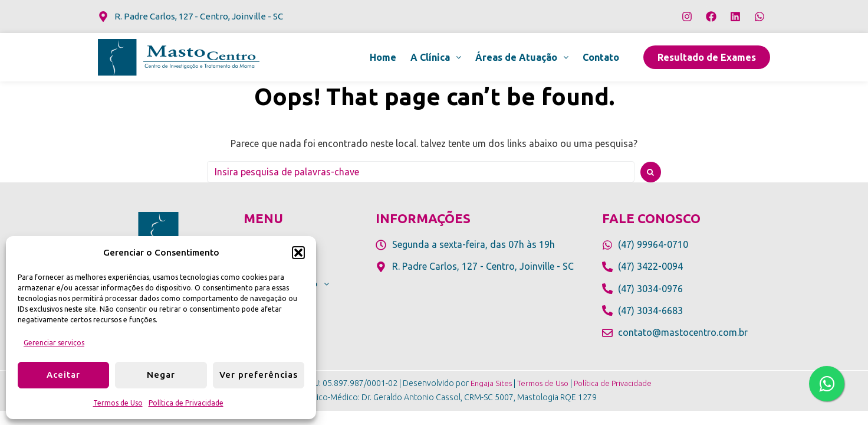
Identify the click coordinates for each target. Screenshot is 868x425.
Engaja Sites (488, 383)
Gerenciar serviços (54, 343)
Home (383, 57)
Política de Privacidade (186, 403)
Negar (161, 375)
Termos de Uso (118, 403)
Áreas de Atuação (522, 57)
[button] (298, 253)
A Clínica (436, 57)
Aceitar (63, 375)
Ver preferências (259, 375)
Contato (601, 57)
